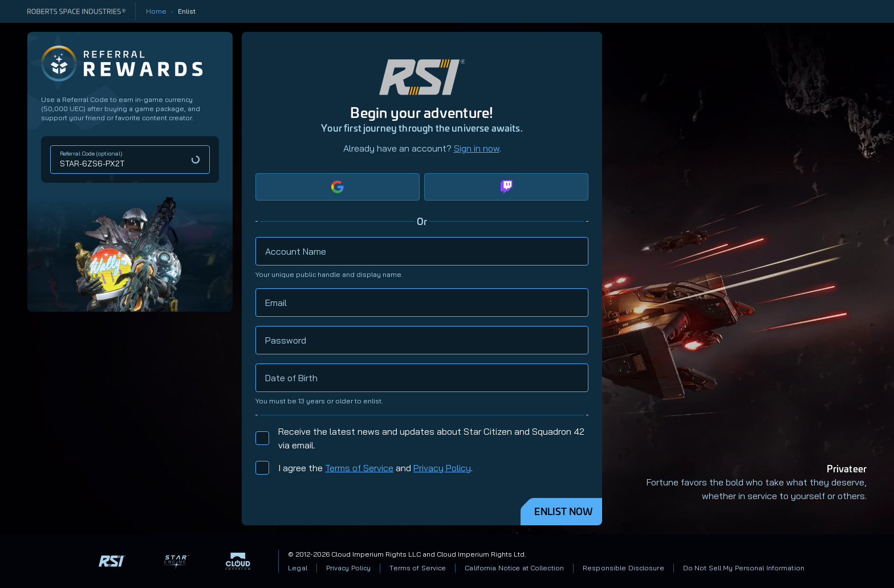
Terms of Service (359, 468)
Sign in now (477, 148)
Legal (298, 568)
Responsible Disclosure (623, 568)
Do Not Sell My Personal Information (744, 568)
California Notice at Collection (514, 568)
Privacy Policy (442, 468)
